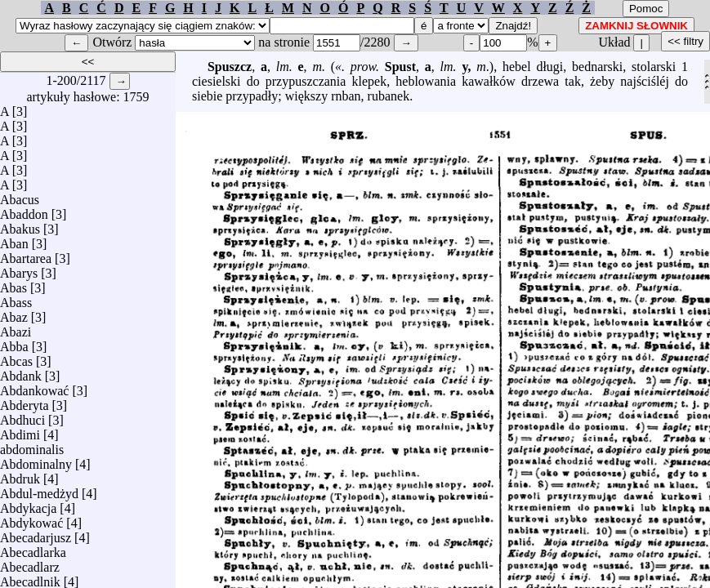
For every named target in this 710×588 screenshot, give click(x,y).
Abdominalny (36, 460)
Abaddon (24, 210)
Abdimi (20, 431)
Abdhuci (22, 416)
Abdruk (20, 475)
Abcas (16, 357)
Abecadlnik (30, 578)
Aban (14, 240)
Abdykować (31, 519)
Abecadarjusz (36, 534)
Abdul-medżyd (39, 490)
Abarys (19, 269)
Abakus (20, 225)
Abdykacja (28, 504)
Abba (14, 343)
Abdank (21, 372)
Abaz (14, 313)
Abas (13, 284)
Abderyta (25, 401)
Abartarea (26, 254)
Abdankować (34, 387)
